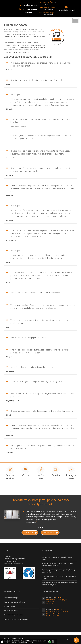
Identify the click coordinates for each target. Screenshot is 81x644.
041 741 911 (50, 604)
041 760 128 (48, 10)
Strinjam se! (50, 642)
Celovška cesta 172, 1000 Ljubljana (57, 600)
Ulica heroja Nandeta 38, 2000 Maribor (58, 611)
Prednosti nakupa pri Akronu (14, 615)
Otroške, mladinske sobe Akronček (16, 619)
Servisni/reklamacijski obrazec (14, 559)
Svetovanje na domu (11, 611)
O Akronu (7, 556)
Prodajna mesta (29, 5)
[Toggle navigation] (75, 20)
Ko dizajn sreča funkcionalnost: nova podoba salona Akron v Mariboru (58, 565)
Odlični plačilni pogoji (11, 598)
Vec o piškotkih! (53, 642)
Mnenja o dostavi (50, 533)
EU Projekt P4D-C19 (11, 561)
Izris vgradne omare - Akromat (15, 602)
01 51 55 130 (50, 602)
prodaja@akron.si (67, 10)
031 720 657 (48, 15)
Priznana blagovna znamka (13, 564)
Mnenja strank (30, 533)
